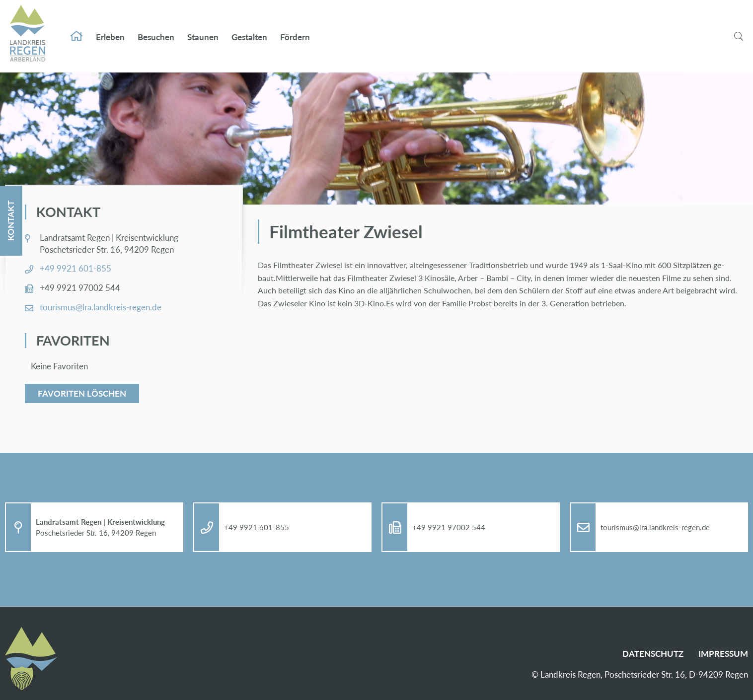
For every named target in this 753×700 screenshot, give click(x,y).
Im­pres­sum (723, 654)
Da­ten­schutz (653, 654)
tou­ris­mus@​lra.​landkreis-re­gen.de (101, 307)
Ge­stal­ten (249, 29)
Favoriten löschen (82, 393)
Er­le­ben (110, 29)
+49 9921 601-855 (75, 268)
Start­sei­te (76, 28)
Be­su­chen (156, 29)
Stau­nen (203, 29)
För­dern (295, 29)
